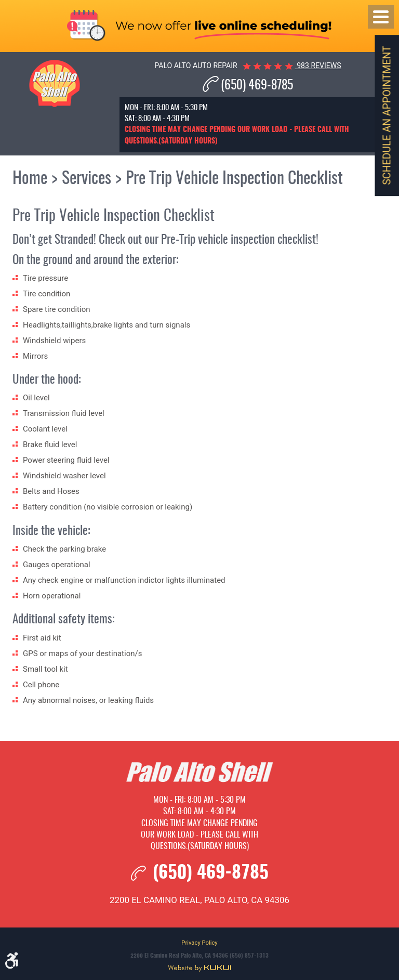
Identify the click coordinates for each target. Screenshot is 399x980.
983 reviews (318, 66)
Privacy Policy (199, 943)
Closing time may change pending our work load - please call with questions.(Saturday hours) (199, 835)
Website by (199, 969)
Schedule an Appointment (387, 115)
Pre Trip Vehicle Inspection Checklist (234, 179)
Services (87, 179)
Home (30, 179)
